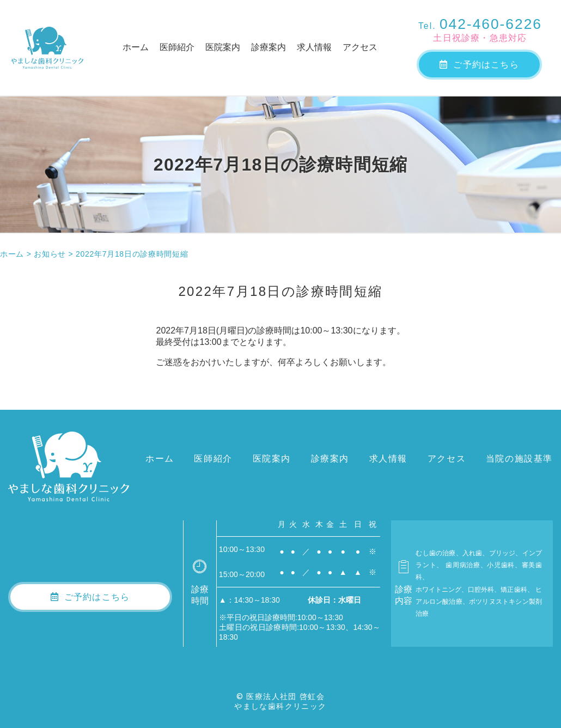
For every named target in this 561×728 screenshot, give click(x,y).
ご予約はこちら (479, 65)
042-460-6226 (480, 24)
